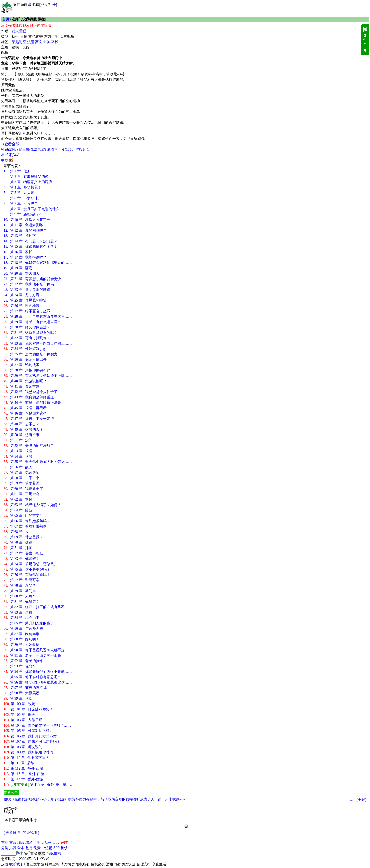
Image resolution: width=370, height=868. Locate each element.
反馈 (64, 848)
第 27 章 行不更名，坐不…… (31, 311)
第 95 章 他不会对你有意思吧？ (32, 677)
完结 (64, 843)
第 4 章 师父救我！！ (24, 187)
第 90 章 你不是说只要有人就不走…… (38, 650)
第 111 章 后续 (19, 763)
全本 (21, 848)
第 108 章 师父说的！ (25, 747)
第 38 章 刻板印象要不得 (27, 370)
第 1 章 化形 (17, 171)
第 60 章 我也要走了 (23, 489)
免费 (37, 848)
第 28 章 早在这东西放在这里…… (38, 317)
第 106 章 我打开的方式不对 (30, 736)
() (9, 149)
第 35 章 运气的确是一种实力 (31, 354)
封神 (47, 42)
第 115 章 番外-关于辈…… (38, 785)
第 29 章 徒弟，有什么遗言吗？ (32, 322)
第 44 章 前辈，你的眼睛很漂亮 (32, 403)
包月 (29, 848)
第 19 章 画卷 (18, 268)
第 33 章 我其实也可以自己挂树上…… (38, 343)
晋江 (31, 5)
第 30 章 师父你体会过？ (27, 327)
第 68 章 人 (16, 532)
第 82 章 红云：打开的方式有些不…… (38, 607)
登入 (44, 5)
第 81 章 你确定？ (22, 602)
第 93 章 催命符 (20, 666)
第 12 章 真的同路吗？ (25, 230)
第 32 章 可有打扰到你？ (27, 338)
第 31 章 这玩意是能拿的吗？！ (32, 333)
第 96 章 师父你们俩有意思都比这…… (38, 682)
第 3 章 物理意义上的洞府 (28, 182)
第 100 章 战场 (19, 704)
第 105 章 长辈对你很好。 (28, 731)
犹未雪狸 (19, 31)
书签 (5, 161)
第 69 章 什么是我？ (23, 537)
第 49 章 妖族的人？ (23, 430)
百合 (56, 843)
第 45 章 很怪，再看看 (25, 408)
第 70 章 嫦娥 (18, 542)
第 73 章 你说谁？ (22, 559)
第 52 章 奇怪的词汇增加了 (29, 446)
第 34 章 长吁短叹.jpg (24, 349)
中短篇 (47, 848)
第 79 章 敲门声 (20, 591)
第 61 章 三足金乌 (22, 494)
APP (56, 848)
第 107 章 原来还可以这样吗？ (32, 742)
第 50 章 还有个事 (22, 435)
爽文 (39, 42)
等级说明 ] (31, 833)
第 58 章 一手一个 (22, 478)
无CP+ (47, 843)
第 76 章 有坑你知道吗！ (27, 575)
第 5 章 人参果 (19, 193)
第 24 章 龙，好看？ (23, 295)
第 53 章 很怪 (18, 451)
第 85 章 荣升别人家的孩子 (29, 623)
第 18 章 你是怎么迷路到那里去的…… (38, 263)
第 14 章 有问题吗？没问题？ (31, 241)
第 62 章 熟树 (18, 499)
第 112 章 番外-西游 (23, 768)
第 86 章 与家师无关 (23, 629)
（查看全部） (12, 144)
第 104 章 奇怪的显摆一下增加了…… (37, 725)
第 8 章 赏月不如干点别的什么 (31, 209)
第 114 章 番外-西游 (23, 779)
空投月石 (83, 149)
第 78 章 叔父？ (20, 586)
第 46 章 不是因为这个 (25, 413)
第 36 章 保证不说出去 (25, 360)
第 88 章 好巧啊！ (22, 639)
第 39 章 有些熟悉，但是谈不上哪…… (38, 376)
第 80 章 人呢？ (20, 596)
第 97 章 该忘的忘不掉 (25, 688)
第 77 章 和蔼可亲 (22, 580)
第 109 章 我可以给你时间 (28, 752)
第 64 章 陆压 (18, 510)
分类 (5, 848)
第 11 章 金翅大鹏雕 (23, 225)
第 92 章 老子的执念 (23, 661)
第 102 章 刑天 (19, 715)
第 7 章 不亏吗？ (21, 204)
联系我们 (16, 864)
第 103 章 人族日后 (23, 720)
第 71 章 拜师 (18, 548)
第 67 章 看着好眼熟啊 (25, 526)
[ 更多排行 (12, 833)
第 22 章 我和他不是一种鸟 (29, 284)
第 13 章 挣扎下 (20, 236)
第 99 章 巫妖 (18, 699)
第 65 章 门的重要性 (23, 516)
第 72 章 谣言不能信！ (25, 553)
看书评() (10, 155)
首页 (6, 19)
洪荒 (31, 42)
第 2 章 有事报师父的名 (26, 177)
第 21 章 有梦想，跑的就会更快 (32, 279)
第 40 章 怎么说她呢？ (25, 381)
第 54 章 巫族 (18, 456)
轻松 (55, 42)
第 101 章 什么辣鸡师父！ (28, 709)
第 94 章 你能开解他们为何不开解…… (38, 672)
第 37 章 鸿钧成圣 (22, 365)
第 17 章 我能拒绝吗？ (25, 257)
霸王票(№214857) (32, 149)
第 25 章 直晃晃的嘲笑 (25, 300)
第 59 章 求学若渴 (22, 483)
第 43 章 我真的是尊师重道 (29, 397)
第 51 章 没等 (18, 440)
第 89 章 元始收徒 (22, 645)
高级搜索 (54, 853)
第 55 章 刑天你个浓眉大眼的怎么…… (38, 462)
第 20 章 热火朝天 (22, 273)
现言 (21, 843)
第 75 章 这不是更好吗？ (27, 569)
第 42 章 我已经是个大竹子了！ (32, 392)
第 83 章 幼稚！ (20, 612)
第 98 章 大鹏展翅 (22, 693)
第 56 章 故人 (18, 467)
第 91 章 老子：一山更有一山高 (32, 655)
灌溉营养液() (61, 149)
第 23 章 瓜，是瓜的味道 (27, 290)
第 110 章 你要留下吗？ (26, 758)
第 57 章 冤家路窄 (22, 473)
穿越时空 (19, 42)
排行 (13, 848)
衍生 (37, 843)
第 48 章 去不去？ (22, 424)
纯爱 (29, 843)
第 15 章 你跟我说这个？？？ (31, 247)
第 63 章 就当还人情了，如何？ (32, 505)
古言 (13, 843)
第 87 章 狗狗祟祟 (22, 634)
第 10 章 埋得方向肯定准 (27, 220)
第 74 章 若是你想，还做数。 (31, 564)
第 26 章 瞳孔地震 (22, 306)
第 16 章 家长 (18, 252)
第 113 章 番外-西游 (24, 774)
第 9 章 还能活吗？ (22, 214)
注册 (52, 5)
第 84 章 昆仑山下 (22, 618)
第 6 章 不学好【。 (22, 198)
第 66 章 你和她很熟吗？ (27, 521)
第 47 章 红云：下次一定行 (29, 419)
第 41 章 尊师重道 (22, 386)
